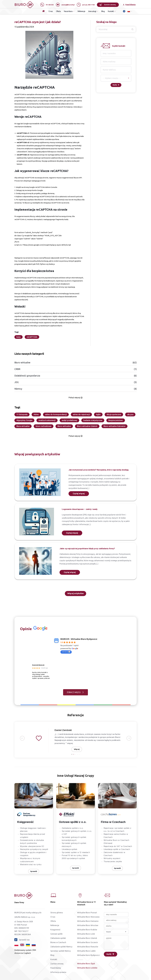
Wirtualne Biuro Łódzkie (87, 968)
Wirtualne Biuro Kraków (87, 930)
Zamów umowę (108, 5)
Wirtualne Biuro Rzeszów (88, 947)
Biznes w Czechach (58, 942)
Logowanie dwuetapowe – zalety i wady (80, 509)
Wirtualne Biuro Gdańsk (87, 938)
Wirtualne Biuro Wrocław (88, 925)
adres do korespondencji (56, 414)
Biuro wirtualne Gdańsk (87, 426)
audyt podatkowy (69, 420)
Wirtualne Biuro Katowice (88, 921)
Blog (103, 11)
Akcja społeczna (114, 414)
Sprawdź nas (22, 940)
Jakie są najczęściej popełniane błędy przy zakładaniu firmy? (87, 549)
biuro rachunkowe (44, 426)
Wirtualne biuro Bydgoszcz (88, 955)
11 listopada (22, 414)
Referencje (81, 11)
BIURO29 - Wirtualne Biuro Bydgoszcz (79, 639)
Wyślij (115, 85)
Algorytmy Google (24, 420)
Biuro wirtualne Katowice (114, 426)
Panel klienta (56, 968)
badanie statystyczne (93, 420)
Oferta (58, 11)
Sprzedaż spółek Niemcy (61, 951)
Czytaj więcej (79, 494)
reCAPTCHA (32, 337)
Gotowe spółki (56, 934)
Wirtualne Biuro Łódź (86, 934)
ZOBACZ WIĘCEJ (74, 692)
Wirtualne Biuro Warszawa (88, 917)
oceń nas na (66, 652)
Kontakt (54, 959)
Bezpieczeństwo (116, 420)
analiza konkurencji (47, 420)
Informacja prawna (58, 972)
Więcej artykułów (75, 593)
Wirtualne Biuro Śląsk (86, 964)
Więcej (77, 749)
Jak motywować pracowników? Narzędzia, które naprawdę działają (99, 470)
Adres (36, 414)
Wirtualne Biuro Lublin (86, 951)
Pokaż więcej (76, 397)
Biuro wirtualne (64, 426)
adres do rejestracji (81, 414)
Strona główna (57, 913)
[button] (22, 738)
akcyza (130, 414)
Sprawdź (34, 871)
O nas (51, 11)
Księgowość (55, 930)
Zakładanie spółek (58, 938)
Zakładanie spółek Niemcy (61, 947)
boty (19, 337)
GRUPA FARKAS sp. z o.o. (25, 917)
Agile (98, 414)
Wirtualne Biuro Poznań (87, 913)
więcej (66, 743)
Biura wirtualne (23, 426)
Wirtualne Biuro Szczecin (87, 942)
